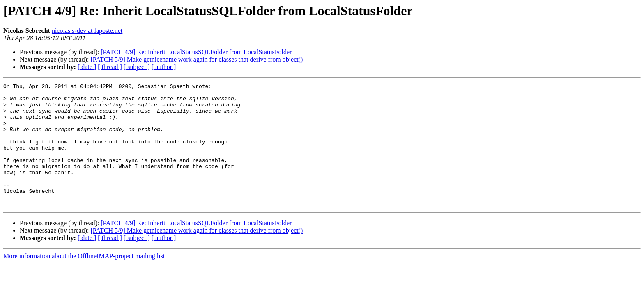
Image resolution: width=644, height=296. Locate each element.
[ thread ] (110, 67)
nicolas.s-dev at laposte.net (87, 31)
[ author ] (164, 67)
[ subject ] (137, 67)
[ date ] (87, 67)
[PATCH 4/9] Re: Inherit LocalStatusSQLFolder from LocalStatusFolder (196, 52)
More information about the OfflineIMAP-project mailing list (84, 281)
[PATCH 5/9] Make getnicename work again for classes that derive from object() (197, 59)
